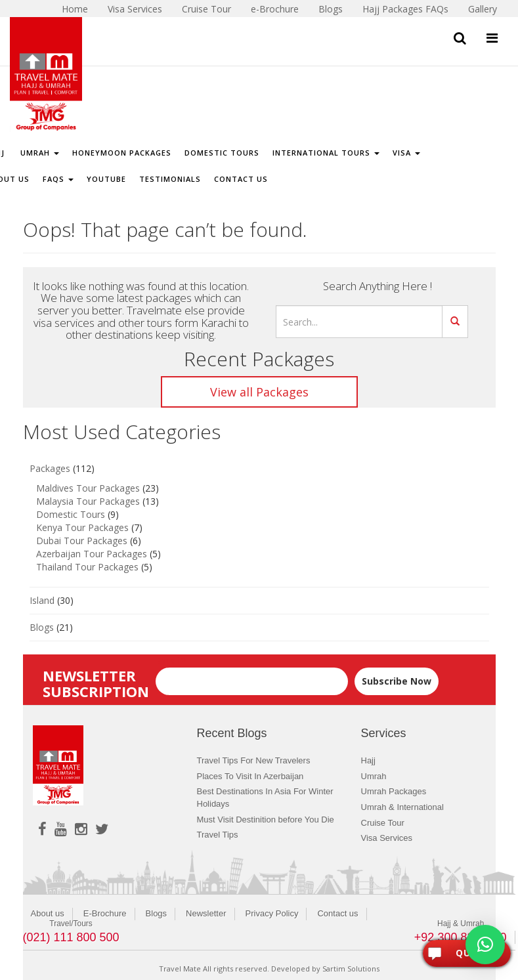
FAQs (58, 179)
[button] (485, 945)
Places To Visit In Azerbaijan (250, 776)
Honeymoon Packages (122, 153)
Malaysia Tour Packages (88, 501)
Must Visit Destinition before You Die (266, 820)
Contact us (337, 913)
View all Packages (259, 392)
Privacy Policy (272, 913)
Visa (406, 153)
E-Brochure (105, 913)
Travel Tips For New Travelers (254, 760)
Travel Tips (218, 835)
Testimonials (170, 179)
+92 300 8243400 (461, 937)
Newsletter (206, 913)
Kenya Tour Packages (82, 527)
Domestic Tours (222, 153)
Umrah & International (402, 807)
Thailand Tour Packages (87, 567)
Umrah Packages (394, 791)
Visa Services (387, 838)
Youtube (106, 179)
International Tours (326, 153)
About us (48, 913)
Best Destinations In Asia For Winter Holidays (265, 798)
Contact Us (241, 179)
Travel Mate (180, 969)
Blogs (42, 627)
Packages (50, 468)
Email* (252, 675)
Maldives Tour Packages (88, 488)
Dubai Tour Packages (82, 541)
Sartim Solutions (351, 969)
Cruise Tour (383, 823)
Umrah (38, 153)
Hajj (368, 760)
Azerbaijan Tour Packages (92, 554)
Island (42, 600)
